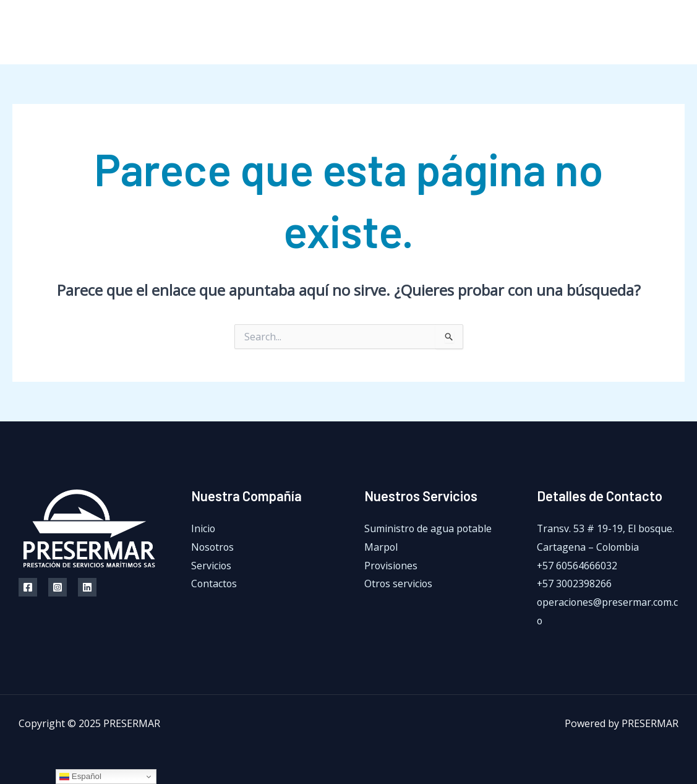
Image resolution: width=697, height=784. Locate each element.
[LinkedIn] (680, 32)
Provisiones (391, 566)
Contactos (574, 32)
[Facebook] (624, 32)
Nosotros (448, 32)
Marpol (381, 547)
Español (80, 777)
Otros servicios (399, 584)
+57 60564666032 (577, 566)
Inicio (393, 32)
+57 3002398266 (575, 584)
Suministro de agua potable (429, 528)
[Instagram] (652, 32)
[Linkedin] (87, 587)
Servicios (510, 32)
